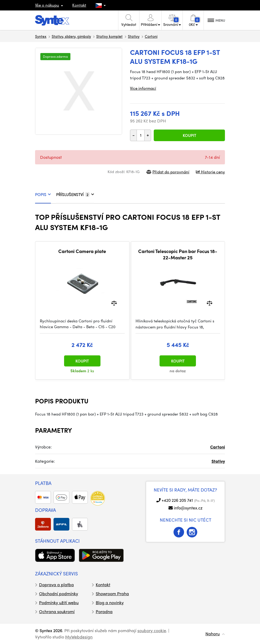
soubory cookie (152, 630)
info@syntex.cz (188, 508)
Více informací (143, 88)
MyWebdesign (79, 637)
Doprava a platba (56, 585)
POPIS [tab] (43, 194)
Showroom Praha (112, 593)
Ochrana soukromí (57, 611)
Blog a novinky (110, 602)
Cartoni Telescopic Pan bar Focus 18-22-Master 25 (178, 254)
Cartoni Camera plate (82, 251)
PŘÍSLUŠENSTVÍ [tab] (75, 194)
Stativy (134, 36)
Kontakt (79, 5)
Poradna (104, 611)
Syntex (41, 36)
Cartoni (151, 36)
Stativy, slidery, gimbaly (71, 36)
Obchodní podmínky (59, 593)
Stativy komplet (109, 36)
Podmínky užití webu (59, 602)
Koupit (189, 135)
